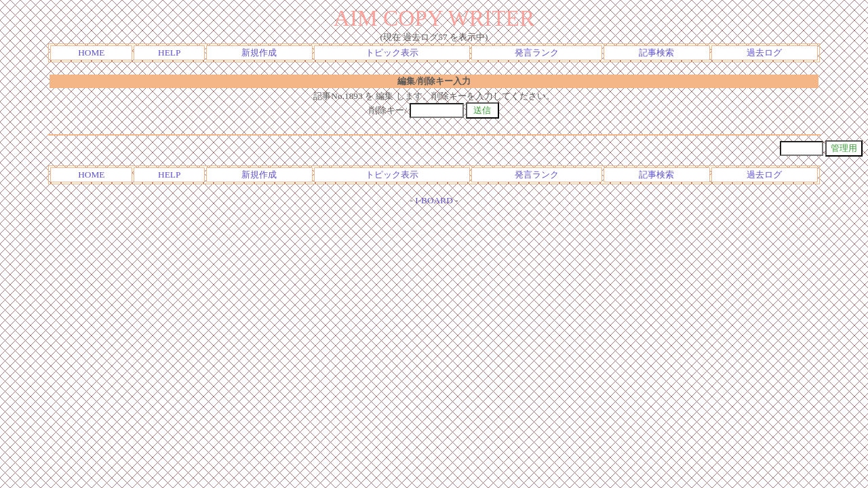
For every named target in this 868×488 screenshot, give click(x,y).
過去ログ (764, 53)
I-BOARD (434, 200)
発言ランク (537, 53)
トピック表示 (392, 53)
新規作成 (259, 53)
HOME (91, 53)
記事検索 (656, 53)
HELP (169, 53)
